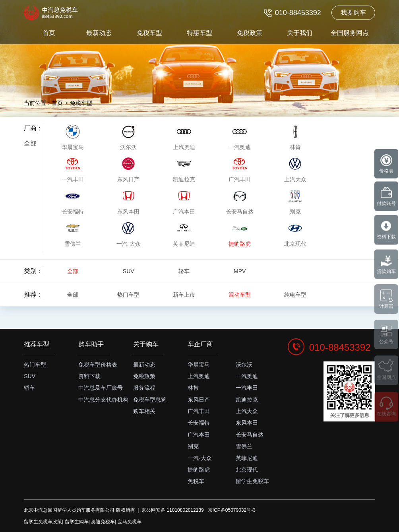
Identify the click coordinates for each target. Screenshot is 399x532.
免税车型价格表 (98, 365)
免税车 (196, 481)
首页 (49, 33)
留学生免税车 (252, 481)
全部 (30, 143)
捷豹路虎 (199, 470)
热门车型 (128, 295)
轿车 (184, 271)
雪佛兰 (244, 446)
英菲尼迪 (247, 458)
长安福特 (199, 423)
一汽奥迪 (247, 376)
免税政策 (250, 33)
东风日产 (199, 400)
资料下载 (89, 376)
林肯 (193, 388)
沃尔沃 (244, 365)
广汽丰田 (199, 411)
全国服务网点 (350, 33)
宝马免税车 (130, 522)
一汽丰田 (247, 388)
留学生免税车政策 (43, 522)
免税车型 (149, 33)
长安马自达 (250, 435)
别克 (193, 446)
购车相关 (144, 411)
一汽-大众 (200, 458)
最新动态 (99, 33)
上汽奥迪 (199, 376)
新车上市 (184, 295)
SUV (129, 271)
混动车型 (240, 295)
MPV (240, 271)
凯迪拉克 (247, 400)
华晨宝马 (199, 365)
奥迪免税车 (103, 522)
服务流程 (144, 388)
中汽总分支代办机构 (103, 400)
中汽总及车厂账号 (101, 388)
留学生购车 (77, 522)
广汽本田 (199, 435)
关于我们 (300, 33)
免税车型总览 (150, 400)
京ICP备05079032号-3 (232, 510)
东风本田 (247, 423)
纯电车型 (295, 295)
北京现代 (247, 470)
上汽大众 (247, 411)
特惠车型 (199, 33)
